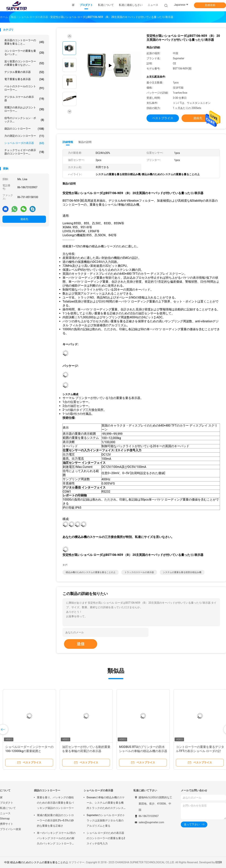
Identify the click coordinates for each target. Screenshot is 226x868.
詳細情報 (68, 142)
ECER (219, 862)
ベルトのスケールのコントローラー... (24, 88)
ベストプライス (163, 118)
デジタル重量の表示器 (24, 72)
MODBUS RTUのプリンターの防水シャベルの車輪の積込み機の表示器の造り (143, 751)
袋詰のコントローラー (24, 129)
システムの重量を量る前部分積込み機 (182, 572)
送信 (81, 644)
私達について (8, 808)
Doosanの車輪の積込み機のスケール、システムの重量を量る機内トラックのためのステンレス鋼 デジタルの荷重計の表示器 (106, 803)
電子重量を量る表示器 (24, 79)
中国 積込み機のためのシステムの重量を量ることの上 (36, 862)
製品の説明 (85, 142)
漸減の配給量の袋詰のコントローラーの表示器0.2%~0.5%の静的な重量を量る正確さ (55, 820)
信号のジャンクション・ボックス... (24, 120)
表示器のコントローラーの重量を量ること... (24, 42)
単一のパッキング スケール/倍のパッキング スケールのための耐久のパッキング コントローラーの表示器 (56, 839)
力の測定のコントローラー (24, 136)
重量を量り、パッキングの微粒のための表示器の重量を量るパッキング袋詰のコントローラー (55, 803)
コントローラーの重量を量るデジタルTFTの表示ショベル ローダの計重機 (200, 751)
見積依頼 (210, 5)
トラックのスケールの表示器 (139, 572)
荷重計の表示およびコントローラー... (24, 109)
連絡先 (24, 219)
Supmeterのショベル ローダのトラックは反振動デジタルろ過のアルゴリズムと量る (106, 820)
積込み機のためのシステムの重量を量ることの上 (91, 572)
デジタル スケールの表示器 (24, 99)
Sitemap (5, 819)
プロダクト (7, 803)
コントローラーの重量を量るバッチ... (24, 52)
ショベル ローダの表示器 (24, 143)
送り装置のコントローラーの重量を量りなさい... (24, 63)
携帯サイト (7, 824)
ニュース (5, 813)
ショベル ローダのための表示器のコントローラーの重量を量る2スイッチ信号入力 (106, 838)
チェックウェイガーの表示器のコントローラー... (24, 152)
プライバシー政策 (11, 829)
